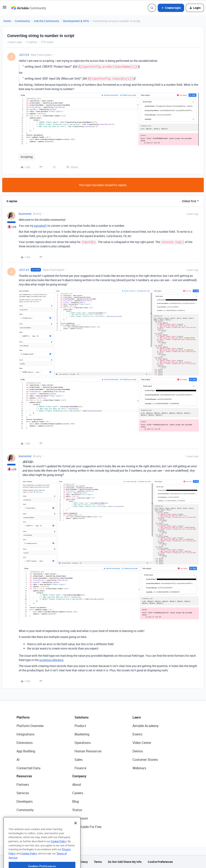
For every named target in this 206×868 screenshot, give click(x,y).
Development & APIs (76, 21)
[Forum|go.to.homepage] (29, 8)
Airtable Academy (146, 726)
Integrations (25, 734)
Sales (79, 760)
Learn (137, 717)
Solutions (82, 717)
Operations (83, 743)
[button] (5, 9)
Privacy (83, 862)
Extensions (25, 743)
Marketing (82, 734)
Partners (23, 785)
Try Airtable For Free (87, 827)
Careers (78, 793)
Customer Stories (145, 760)
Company (79, 776)
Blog (76, 801)
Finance (80, 768)
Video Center (142, 743)
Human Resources (88, 751)
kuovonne (25, 214)
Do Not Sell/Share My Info (125, 862)
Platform (23, 717)
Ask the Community (46, 21)
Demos (138, 751)
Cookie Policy (59, 854)
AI (18, 760)
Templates (24, 818)
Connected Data (28, 768)
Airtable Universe (29, 827)
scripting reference (51, 660)
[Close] (76, 836)
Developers (25, 801)
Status (77, 810)
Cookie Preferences (160, 862)
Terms (98, 862)
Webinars (139, 768)
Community (22, 21)
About (77, 785)
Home (7, 21)
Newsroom (80, 818)
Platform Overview (30, 726)
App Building (26, 751)
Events (137, 734)
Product (80, 726)
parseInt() (40, 226)
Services (23, 793)
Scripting (27, 157)
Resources (24, 776)
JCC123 (24, 55)
